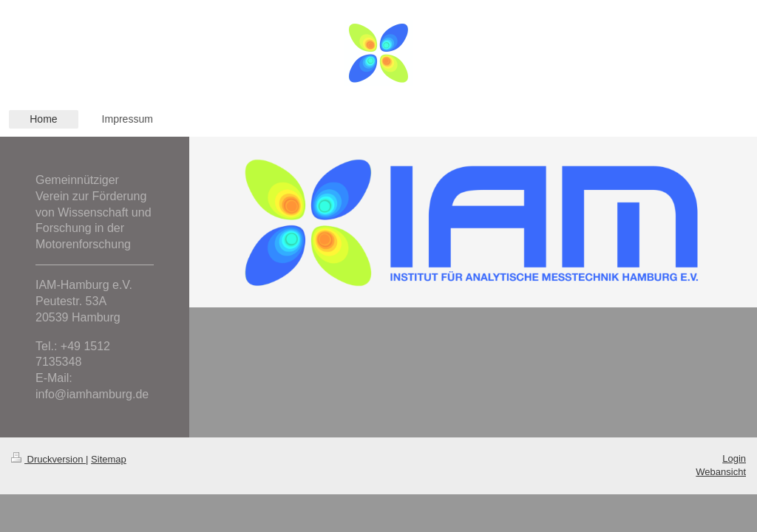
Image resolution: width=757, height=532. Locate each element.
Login (734, 458)
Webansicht (721, 472)
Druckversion (48, 459)
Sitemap (109, 459)
